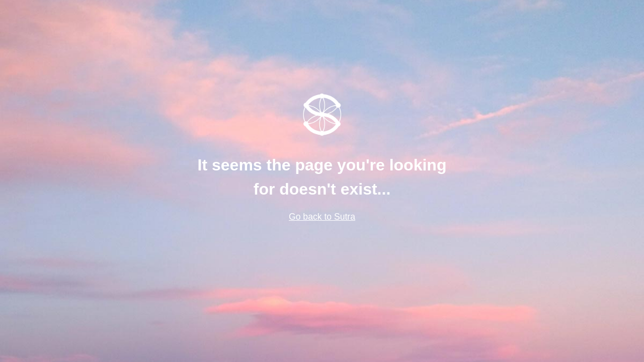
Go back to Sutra (322, 217)
